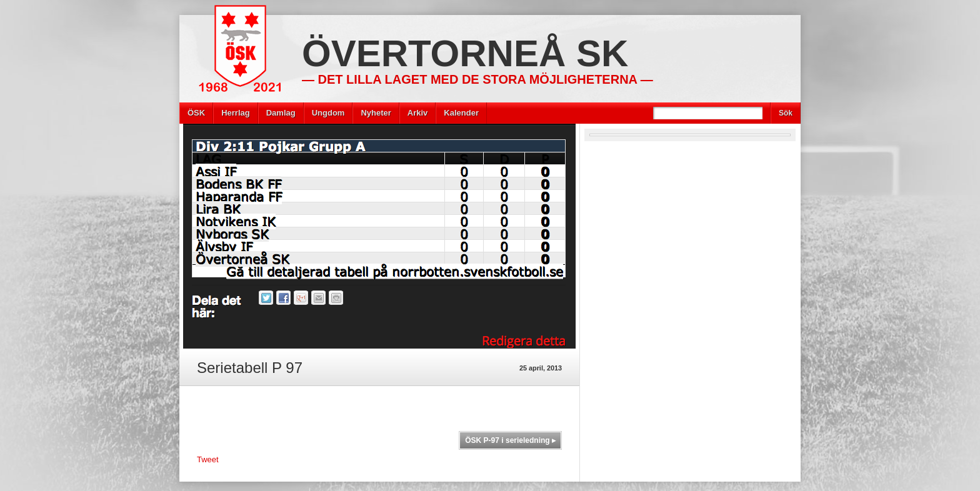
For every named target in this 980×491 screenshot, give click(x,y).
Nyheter (376, 113)
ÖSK (196, 113)
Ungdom (328, 113)
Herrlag (236, 113)
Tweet (208, 459)
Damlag (281, 113)
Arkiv (418, 113)
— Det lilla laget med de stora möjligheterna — (477, 79)
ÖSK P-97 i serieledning (510, 440)
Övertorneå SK (465, 53)
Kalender (461, 113)
